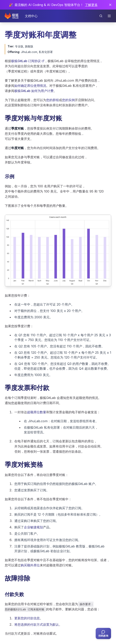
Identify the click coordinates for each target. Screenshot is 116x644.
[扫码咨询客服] (103, 633)
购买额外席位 (30, 565)
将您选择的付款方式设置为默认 (37, 624)
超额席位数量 (37, 412)
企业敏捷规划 (33, 527)
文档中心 (31, 16)
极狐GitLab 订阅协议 (28, 61)
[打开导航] (109, 16)
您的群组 (53, 100)
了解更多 (91, 5)
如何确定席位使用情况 (30, 86)
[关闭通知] (110, 5)
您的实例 (68, 100)
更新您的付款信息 (27, 618)
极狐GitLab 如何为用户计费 (34, 91)
